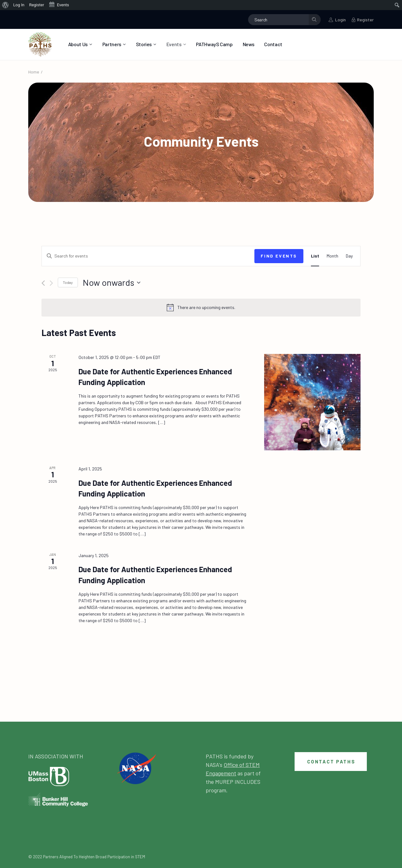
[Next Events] (51, 283)
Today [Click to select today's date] (68, 282)
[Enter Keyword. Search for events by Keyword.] (148, 256)
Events (59, 4)
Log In (19, 5)
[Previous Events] (43, 283)
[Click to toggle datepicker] (111, 283)
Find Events (279, 256)
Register (37, 5)
